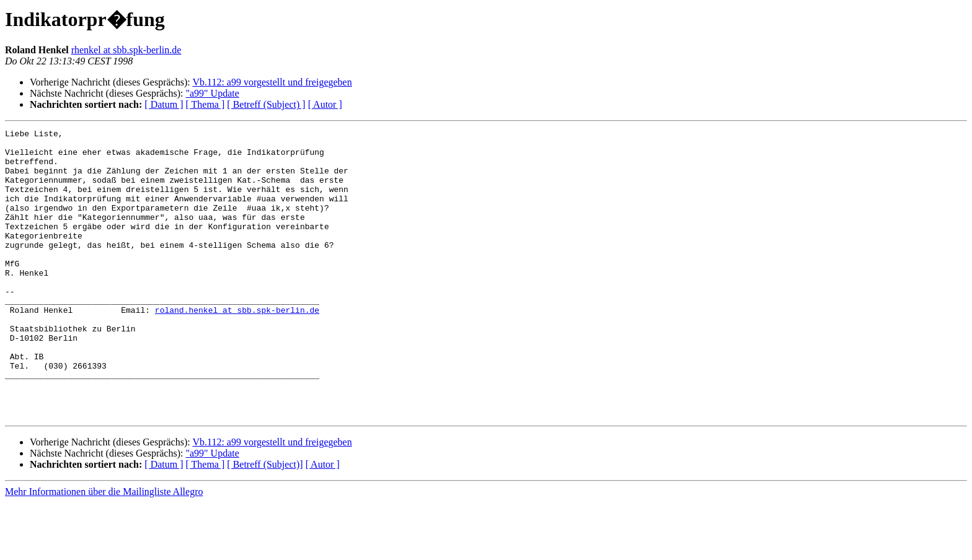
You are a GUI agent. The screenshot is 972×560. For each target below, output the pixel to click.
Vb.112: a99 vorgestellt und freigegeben (272, 82)
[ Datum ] (164, 104)
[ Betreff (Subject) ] (266, 104)
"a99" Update (212, 93)
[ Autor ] (325, 104)
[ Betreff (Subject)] (265, 522)
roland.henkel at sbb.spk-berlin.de (237, 347)
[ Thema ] (205, 104)
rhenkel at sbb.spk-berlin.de (126, 50)
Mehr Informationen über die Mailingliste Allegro (104, 549)
